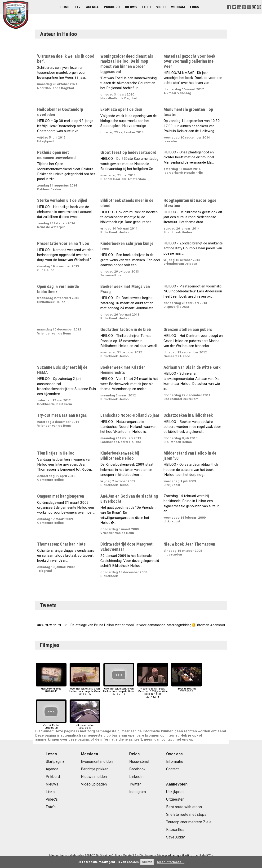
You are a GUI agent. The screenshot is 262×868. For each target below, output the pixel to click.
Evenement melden (97, 762)
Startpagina (55, 762)
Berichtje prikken (95, 769)
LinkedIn (136, 777)
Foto (147, 7)
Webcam (178, 7)
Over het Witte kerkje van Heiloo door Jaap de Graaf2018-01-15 (119, 690)
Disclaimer (147, 855)
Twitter (135, 784)
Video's (52, 799)
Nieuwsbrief (139, 762)
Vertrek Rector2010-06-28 (51, 725)
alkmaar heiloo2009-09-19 (85, 725)
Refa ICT (205, 855)
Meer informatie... (171, 862)
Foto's (51, 807)
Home (65, 7)
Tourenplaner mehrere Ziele (189, 822)
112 (78, 7)
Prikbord (112, 7)
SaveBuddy (175, 837)
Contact (172, 769)
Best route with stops (184, 807)
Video (161, 7)
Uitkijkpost (175, 792)
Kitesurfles (175, 830)
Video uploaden (94, 784)
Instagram (138, 792)
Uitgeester (175, 799)
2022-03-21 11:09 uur (52, 625)
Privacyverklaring (168, 855)
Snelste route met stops (186, 814)
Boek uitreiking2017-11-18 (187, 689)
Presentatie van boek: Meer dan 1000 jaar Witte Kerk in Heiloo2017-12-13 (153, 691)
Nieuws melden (94, 777)
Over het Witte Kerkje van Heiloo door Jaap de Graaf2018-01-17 (85, 690)
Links (195, 7)
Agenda (92, 7)
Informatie (175, 762)
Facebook (137, 769)
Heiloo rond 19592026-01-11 (51, 689)
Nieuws (131, 7)
